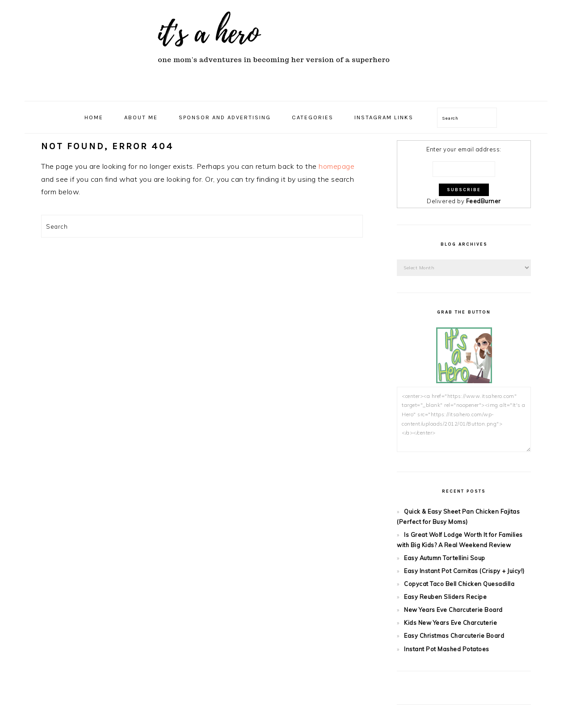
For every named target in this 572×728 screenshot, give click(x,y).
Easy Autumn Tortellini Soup (445, 558)
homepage (336, 166)
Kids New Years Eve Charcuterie (450, 623)
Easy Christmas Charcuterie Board (454, 636)
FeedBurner (484, 201)
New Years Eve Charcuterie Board (453, 610)
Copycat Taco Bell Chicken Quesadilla (459, 584)
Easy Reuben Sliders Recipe (445, 597)
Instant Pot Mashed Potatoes (447, 649)
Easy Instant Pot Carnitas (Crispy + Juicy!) (464, 571)
